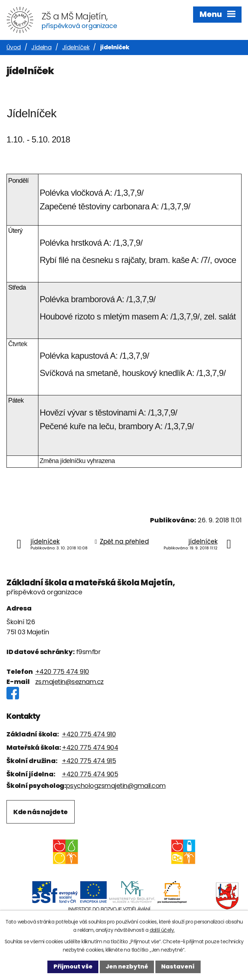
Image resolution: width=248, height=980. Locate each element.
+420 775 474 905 (90, 774)
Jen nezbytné (127, 967)
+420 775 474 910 (62, 672)
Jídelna (41, 47)
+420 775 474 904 (90, 747)
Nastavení (178, 967)
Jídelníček (76, 47)
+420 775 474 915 (89, 761)
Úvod (14, 47)
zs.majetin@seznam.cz (69, 682)
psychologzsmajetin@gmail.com (116, 786)
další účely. (162, 930)
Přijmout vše (73, 967)
